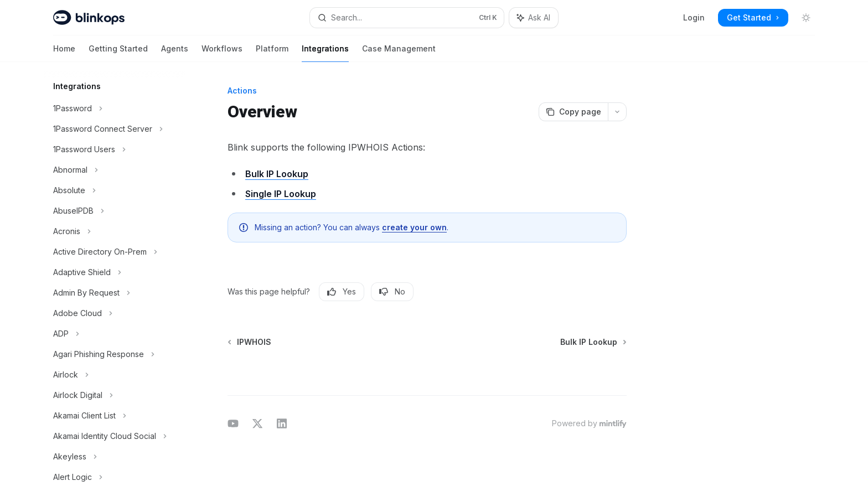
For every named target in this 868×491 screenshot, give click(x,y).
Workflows (222, 53)
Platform (272, 53)
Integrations (325, 53)
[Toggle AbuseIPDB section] (115, 211)
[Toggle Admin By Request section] (115, 293)
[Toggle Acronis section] (115, 231)
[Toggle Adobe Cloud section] (115, 313)
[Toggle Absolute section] (115, 190)
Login (694, 17)
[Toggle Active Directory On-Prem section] (115, 252)
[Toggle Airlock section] (115, 375)
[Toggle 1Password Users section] (115, 149)
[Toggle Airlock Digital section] (115, 395)
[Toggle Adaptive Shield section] (115, 272)
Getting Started (118, 53)
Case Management (399, 53)
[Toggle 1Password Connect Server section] (115, 129)
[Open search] (407, 18)
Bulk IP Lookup (277, 174)
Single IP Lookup (281, 194)
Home (64, 53)
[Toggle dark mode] (806, 18)
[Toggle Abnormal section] (115, 170)
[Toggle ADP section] (115, 334)
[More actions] (617, 112)
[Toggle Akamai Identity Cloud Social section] (115, 436)
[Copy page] (573, 112)
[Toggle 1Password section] (115, 108)
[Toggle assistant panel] (534, 18)
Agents (175, 53)
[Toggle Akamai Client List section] (115, 416)
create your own (414, 227)
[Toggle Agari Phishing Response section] (115, 354)
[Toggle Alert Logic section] (115, 477)
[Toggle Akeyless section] (115, 457)
